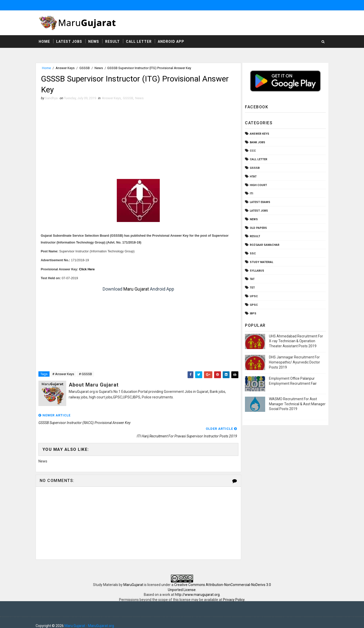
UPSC (253, 297)
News (95, 42)
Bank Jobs (256, 143)
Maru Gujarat (136, 290)
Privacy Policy (234, 593)
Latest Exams (259, 202)
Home (45, 42)
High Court (257, 185)
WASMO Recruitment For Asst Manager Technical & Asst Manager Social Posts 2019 (296, 404)
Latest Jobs (70, 42)
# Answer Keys (64, 375)
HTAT (252, 177)
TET (251, 288)
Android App (172, 42)
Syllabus (256, 271)
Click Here (88, 270)
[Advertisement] (138, 142)
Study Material (260, 262)
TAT (251, 279)
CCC (252, 151)
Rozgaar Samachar (264, 245)
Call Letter (140, 42)
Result (113, 42)
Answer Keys (66, 68)
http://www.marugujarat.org (197, 588)
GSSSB (86, 68)
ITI (250, 194)
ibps (252, 313)
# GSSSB (86, 375)
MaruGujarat (133, 578)
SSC (252, 254)
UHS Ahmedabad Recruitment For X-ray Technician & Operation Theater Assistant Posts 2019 (295, 341)
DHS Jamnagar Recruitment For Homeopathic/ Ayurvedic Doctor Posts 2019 (293, 362)
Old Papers (257, 228)
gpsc (253, 305)
